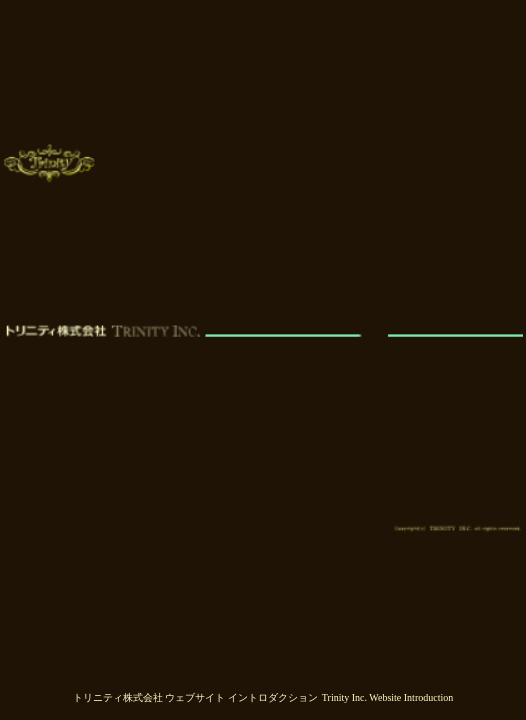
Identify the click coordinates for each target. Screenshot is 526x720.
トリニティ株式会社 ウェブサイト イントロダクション (195, 697)
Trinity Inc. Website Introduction (387, 697)
